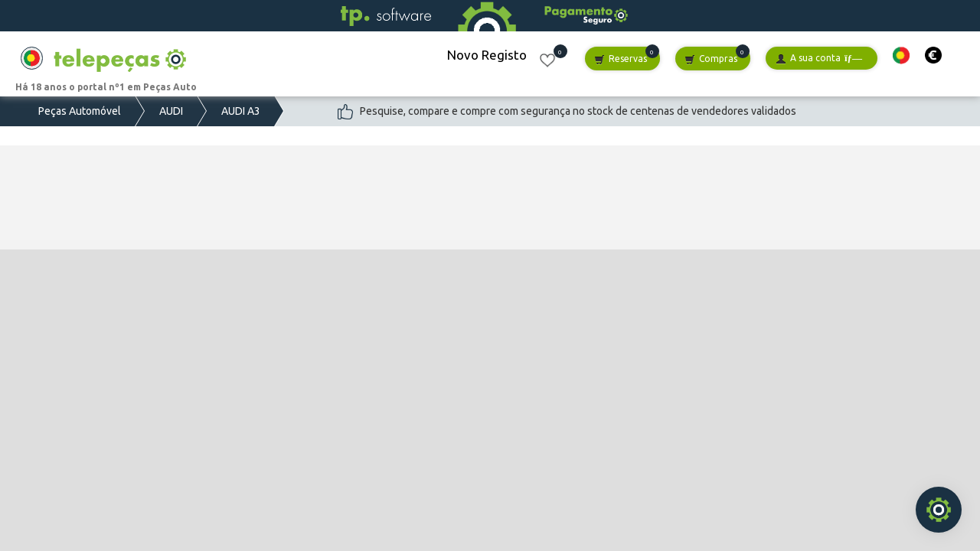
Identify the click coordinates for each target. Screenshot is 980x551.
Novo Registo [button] (487, 55)
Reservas (621, 59)
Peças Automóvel (80, 111)
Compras (711, 59)
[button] (901, 55)
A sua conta (819, 59)
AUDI (171, 111)
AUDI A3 (241, 111)
